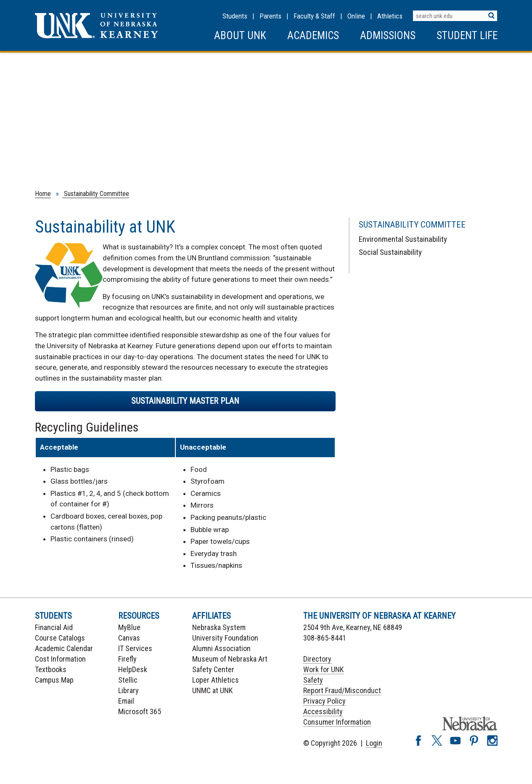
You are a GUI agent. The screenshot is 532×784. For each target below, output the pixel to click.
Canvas (129, 638)
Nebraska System (219, 627)
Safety (313, 680)
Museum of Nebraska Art (230, 659)
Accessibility (323, 711)
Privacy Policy (324, 701)
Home (43, 194)
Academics (313, 36)
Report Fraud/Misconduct (342, 690)
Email (126, 701)
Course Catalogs (60, 638)
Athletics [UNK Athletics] (390, 16)
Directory (317, 659)
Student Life (467, 36)
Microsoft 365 (140, 711)
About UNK (240, 36)
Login (374, 743)
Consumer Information (337, 722)
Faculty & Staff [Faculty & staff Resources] (314, 16)
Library (128, 690)
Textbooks (51, 669)
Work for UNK (323, 669)
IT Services (135, 648)
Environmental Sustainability (403, 239)
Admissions (388, 36)
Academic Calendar (64, 648)
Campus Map (54, 680)
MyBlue (129, 627)
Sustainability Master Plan (185, 401)
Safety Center (213, 669)
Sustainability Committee (96, 194)
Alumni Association (221, 648)
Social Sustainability (390, 252)
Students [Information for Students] (235, 16)
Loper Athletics (216, 680)
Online (356, 16)
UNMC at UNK (212, 690)
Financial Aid (54, 627)
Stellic (128, 680)
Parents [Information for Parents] (270, 16)
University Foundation (225, 638)
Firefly (127, 659)
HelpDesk (133, 669)
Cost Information (60, 659)
